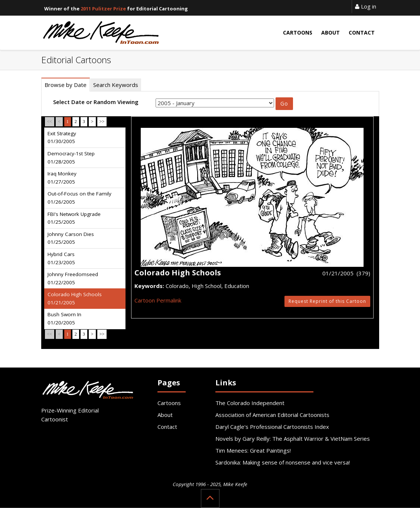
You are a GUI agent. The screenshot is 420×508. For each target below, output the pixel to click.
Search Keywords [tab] (116, 85)
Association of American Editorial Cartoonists (272, 415)
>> (102, 122)
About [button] (331, 33)
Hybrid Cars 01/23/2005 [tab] (61, 258)
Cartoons (169, 403)
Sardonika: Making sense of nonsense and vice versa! (283, 462)
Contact (167, 427)
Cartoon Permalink (158, 300)
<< (50, 122)
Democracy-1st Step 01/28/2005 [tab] (71, 158)
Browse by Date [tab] (66, 85)
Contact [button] (362, 33)
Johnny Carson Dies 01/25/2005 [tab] (71, 238)
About (165, 415)
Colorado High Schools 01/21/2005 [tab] (75, 298)
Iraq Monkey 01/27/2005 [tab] (62, 178)
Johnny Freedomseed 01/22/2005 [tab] (73, 278)
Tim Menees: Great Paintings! (253, 450)
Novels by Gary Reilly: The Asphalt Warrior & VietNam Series (293, 439)
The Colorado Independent (250, 403)
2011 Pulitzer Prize (103, 9)
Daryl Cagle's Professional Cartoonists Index (272, 427)
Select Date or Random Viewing (96, 102)
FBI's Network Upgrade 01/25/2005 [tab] (74, 218)
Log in (366, 6)
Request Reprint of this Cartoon (327, 301)
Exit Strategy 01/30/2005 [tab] (62, 137)
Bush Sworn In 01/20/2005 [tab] (64, 318)
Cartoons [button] (298, 33)
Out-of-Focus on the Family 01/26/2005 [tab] (79, 198)
